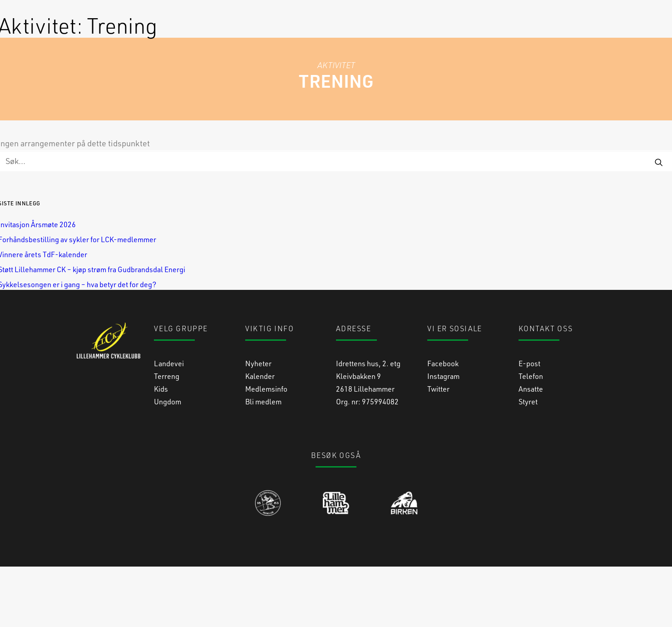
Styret (528, 462)
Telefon (531, 436)
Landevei (169, 424)
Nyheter (258, 424)
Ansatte (531, 449)
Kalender (260, 436)
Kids (161, 449)
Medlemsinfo (266, 449)
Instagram (443, 436)
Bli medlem (263, 462)
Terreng (167, 436)
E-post (529, 424)
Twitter (438, 449)
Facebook (443, 424)
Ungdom (168, 462)
